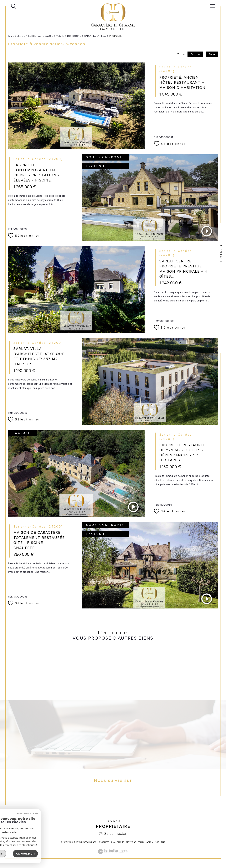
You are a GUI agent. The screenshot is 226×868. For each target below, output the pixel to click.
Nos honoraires (101, 842)
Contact (221, 254)
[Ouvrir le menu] (213, 6)
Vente (60, 36)
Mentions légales (135, 842)
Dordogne (74, 36)
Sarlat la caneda (95, 36)
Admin (150, 842)
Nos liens (160, 842)
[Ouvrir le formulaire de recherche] (13, 6)
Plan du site (118, 842)
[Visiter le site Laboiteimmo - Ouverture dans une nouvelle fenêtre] (113, 856)
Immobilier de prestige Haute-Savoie (31, 36)
